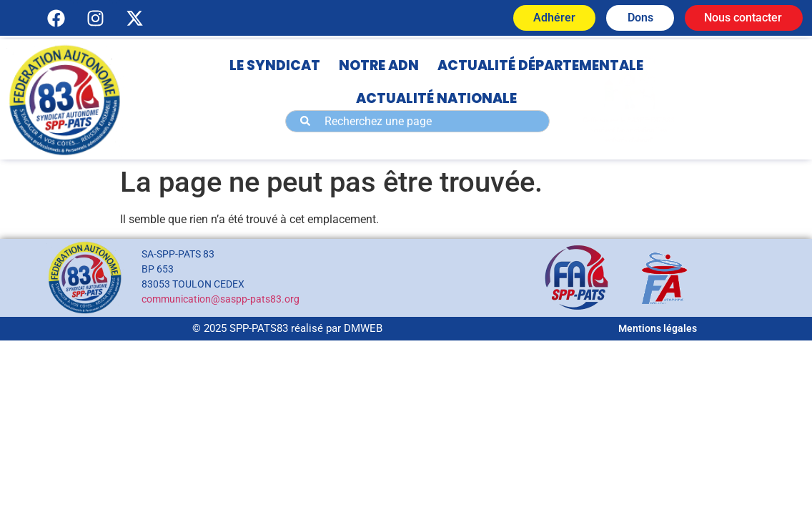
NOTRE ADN (379, 65)
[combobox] (417, 121)
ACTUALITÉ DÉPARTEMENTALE (540, 65)
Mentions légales (658, 328)
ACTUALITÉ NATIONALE (436, 98)
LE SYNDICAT (275, 65)
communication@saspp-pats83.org (221, 299)
